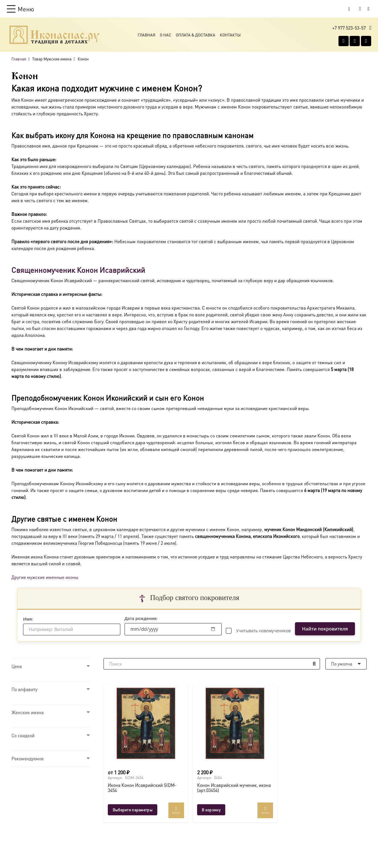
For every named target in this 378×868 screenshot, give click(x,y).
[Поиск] (212, 664)
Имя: (28, 619)
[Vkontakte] (344, 41)
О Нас (166, 35)
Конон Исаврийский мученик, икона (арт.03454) (234, 788)
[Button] (368, 9)
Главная (146, 35)
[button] (20, 9)
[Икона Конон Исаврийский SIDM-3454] (146, 723)
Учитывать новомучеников (263, 631)
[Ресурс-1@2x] (54, 35)
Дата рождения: (141, 618)
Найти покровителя (325, 629)
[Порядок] (346, 664)
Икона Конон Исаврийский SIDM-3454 (142, 788)
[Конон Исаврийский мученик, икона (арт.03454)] (235, 723)
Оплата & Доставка (196, 35)
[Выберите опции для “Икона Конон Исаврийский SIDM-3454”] (133, 810)
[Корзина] (360, 9)
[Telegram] (366, 41)
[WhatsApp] (355, 41)
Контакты (230, 35)
